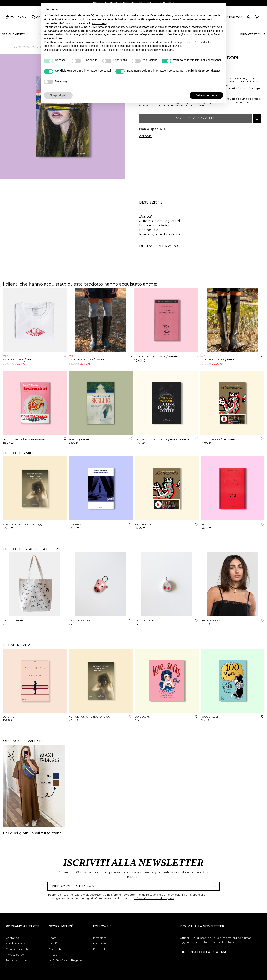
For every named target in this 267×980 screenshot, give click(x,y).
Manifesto (56, 943)
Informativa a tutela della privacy (155, 898)
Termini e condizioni (19, 960)
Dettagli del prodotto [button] (162, 246)
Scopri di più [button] (58, 95)
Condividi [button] (146, 136)
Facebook (100, 943)
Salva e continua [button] (206, 95)
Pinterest (99, 949)
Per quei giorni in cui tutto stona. (33, 833)
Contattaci (13, 938)
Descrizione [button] (151, 202)
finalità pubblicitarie (66, 34)
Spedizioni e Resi (17, 943)
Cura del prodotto (17, 949)
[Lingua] (18, 18)
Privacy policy (15, 955)
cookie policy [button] (100, 23)
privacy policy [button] (173, 15)
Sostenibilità (57, 949)
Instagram (99, 938)
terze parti (104, 27)
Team (53, 938)
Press (53, 955)
